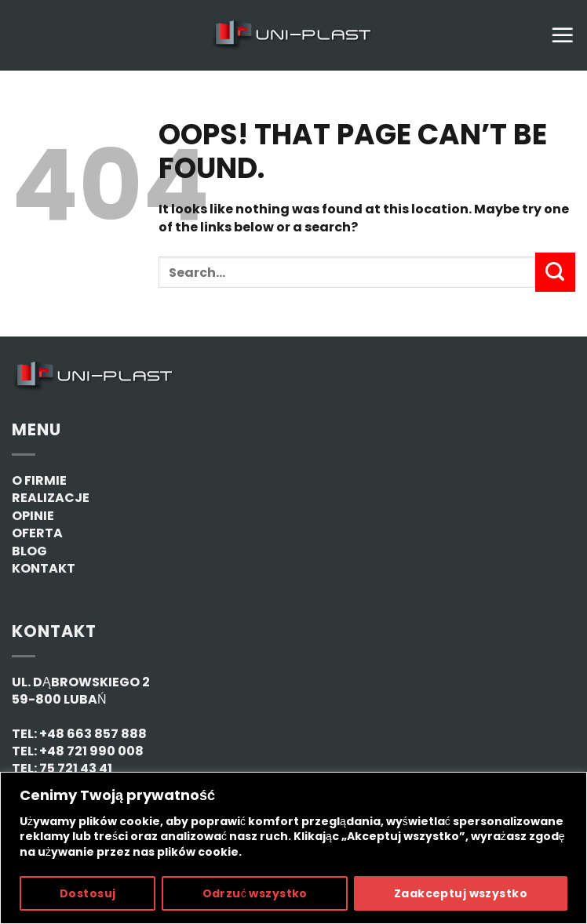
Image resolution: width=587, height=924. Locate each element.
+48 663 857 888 (93, 734)
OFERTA (37, 533)
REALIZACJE (51, 498)
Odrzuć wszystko (255, 893)
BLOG (29, 551)
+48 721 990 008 (91, 751)
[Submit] (555, 272)
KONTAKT (44, 568)
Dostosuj (88, 893)
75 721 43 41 (76, 768)
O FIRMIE (39, 480)
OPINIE (33, 516)
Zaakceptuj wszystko (461, 893)
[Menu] (563, 35)
